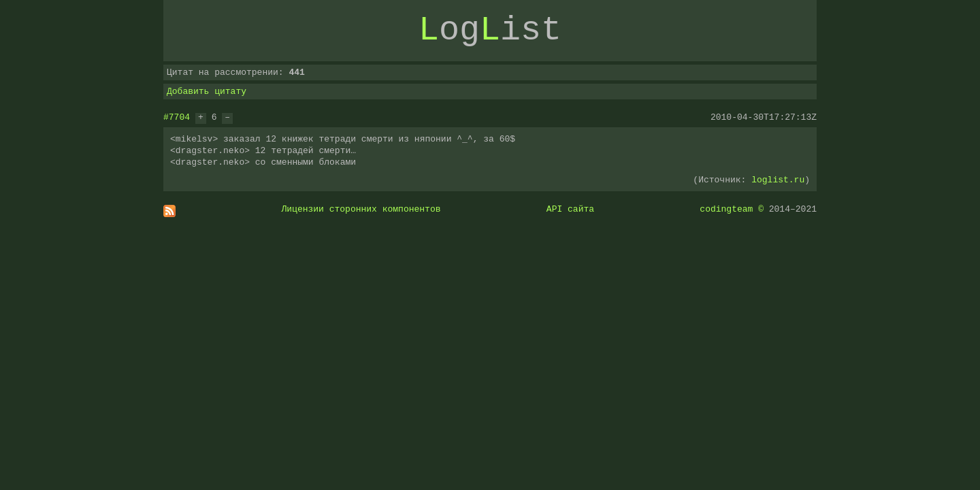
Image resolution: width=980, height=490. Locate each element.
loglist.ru (778, 180)
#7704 (177, 117)
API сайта (570, 209)
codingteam (726, 209)
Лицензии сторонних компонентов (361, 209)
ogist (490, 31)
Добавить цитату (207, 91)
